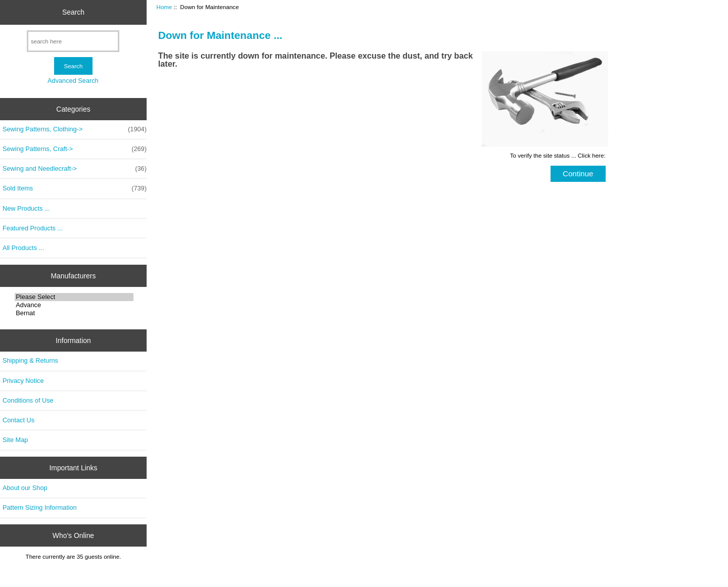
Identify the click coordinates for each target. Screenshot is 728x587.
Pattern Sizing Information (40, 507)
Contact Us (18, 420)
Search (73, 12)
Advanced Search (73, 81)
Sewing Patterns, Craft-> (75, 149)
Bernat (74, 313)
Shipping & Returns (30, 360)
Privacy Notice (23, 381)
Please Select (74, 297)
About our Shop (25, 488)
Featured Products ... (33, 228)
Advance (74, 305)
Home (164, 7)
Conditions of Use (28, 400)
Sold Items (75, 188)
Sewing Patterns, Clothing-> (75, 129)
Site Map (15, 440)
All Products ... (23, 248)
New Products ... (26, 208)
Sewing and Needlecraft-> (75, 169)
